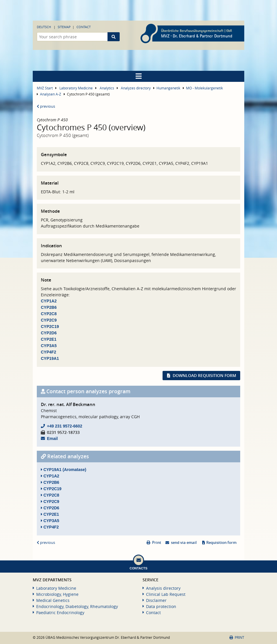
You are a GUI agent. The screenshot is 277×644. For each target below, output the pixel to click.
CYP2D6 (49, 333)
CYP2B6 (49, 307)
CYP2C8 (49, 314)
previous (46, 106)
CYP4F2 (49, 352)
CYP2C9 (49, 320)
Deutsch (44, 27)
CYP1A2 (49, 301)
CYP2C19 (50, 326)
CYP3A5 (49, 346)
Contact (84, 27)
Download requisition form (204, 375)
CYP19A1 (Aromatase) (64, 470)
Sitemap (64, 27)
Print (157, 543)
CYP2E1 (49, 339)
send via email (184, 543)
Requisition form (221, 543)
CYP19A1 (50, 358)
